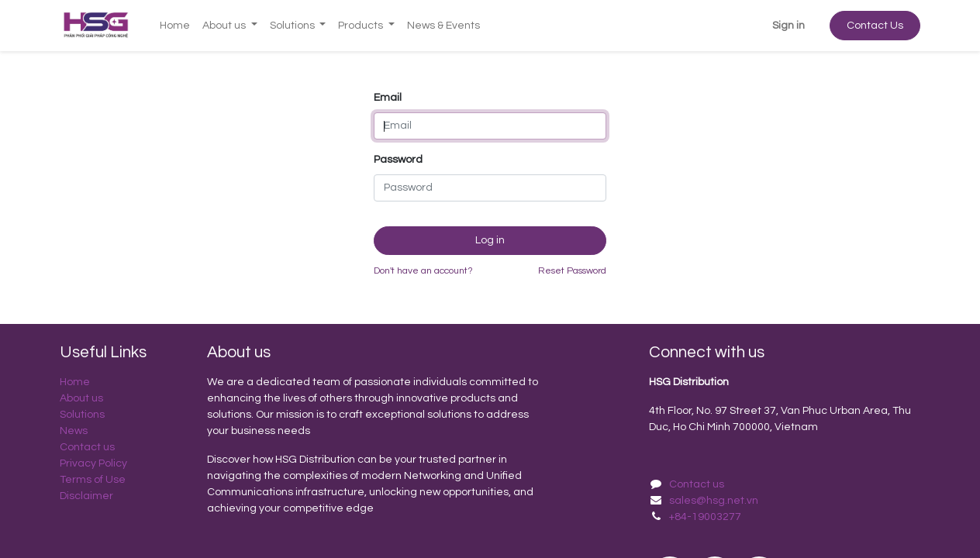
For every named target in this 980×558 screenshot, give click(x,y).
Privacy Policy (93, 463)
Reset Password (572, 271)
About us (81, 398)
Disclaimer (88, 496)
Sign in (788, 26)
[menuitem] (175, 26)
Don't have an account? (423, 271)
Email (388, 98)
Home (75, 382)
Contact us (88, 447)
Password (398, 160)
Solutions (82, 415)
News (74, 431)
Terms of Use (94, 480)
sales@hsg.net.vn (714, 501)
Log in (490, 240)
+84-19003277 (705, 517)
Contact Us (875, 26)
